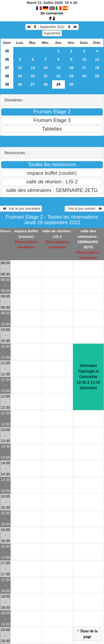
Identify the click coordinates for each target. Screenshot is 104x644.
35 (7, 51)
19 (20, 76)
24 (84, 76)
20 (33, 76)
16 (71, 68)
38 (7, 76)
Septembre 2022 (52, 27)
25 (97, 76)
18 (97, 68)
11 (97, 59)
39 (7, 84)
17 (84, 68)
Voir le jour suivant (84, 209)
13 (33, 68)
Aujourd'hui (52, 33)
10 (84, 59)
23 (71, 76)
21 (46, 76)
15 (58, 68)
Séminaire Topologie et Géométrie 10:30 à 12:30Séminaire (88, 377)
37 (7, 68)
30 (71, 84)
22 (58, 76)
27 (33, 84)
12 (20, 68)
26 (20, 84)
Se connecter (52, 13)
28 (46, 84)
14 (46, 68)
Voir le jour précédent (21, 209)
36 (7, 59)
